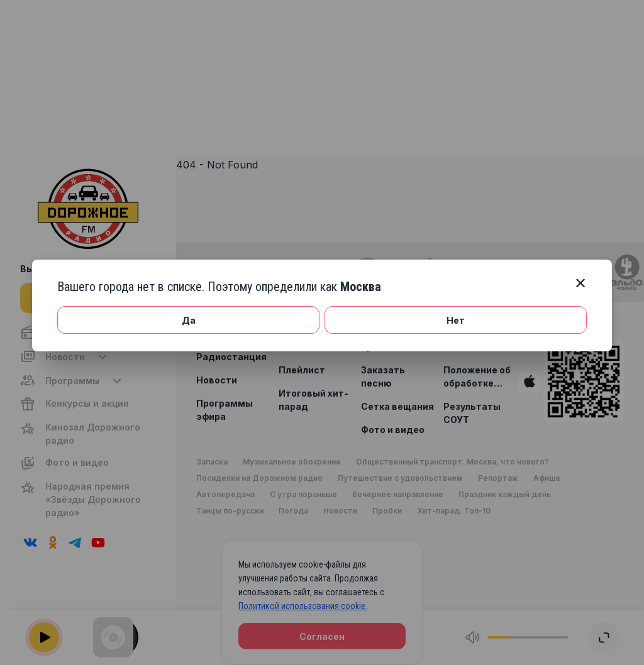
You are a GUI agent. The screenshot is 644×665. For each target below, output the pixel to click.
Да (189, 320)
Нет (456, 320)
